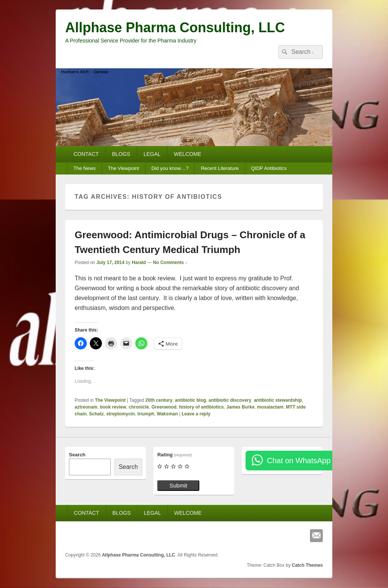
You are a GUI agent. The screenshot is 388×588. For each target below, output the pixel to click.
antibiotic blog (191, 400)
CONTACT (86, 154)
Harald (139, 263)
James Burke (240, 407)
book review (113, 407)
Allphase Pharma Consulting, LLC (175, 28)
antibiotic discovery (230, 400)
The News (85, 168)
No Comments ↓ (170, 263)
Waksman (167, 414)
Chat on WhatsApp (299, 461)
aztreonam (86, 407)
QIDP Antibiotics (269, 168)
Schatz (96, 414)
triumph (146, 414)
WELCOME (188, 154)
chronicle (139, 407)
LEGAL (152, 154)
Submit (178, 485)
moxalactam (270, 407)
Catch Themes (307, 565)
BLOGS (121, 154)
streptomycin (120, 414)
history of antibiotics (201, 407)
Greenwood (164, 407)
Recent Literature (220, 168)
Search (77, 455)
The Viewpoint (124, 168)
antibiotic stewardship (278, 400)
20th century (159, 400)
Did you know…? (170, 168)
